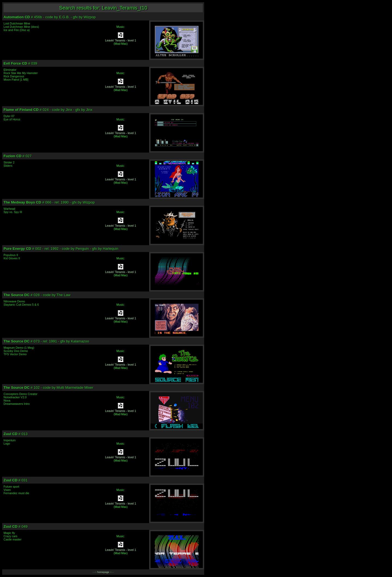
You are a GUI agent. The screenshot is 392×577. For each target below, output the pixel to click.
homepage (103, 572)
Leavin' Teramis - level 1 (121, 40)
